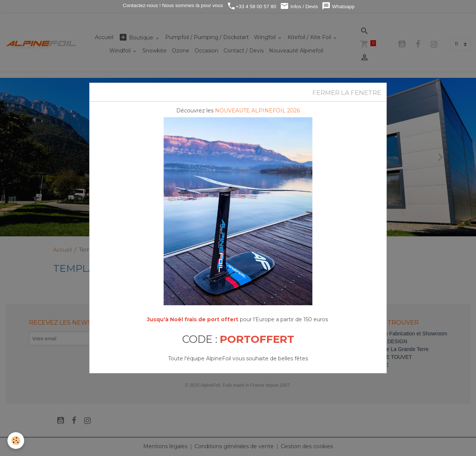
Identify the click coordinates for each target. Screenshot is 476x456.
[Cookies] (16, 441)
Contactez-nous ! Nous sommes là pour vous (172, 5)
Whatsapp (338, 6)
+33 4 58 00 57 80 (252, 6)
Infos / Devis (299, 6)
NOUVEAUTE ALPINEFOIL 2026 (257, 111)
